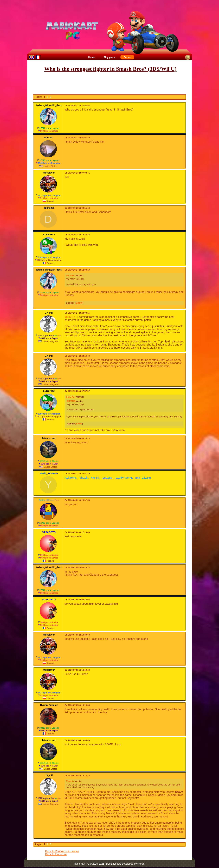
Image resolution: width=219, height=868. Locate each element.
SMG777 (71, 397)
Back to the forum (56, 854)
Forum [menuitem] (127, 57)
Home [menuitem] (92, 57)
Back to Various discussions (62, 851)
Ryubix (70, 781)
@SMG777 (71, 317)
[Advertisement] (109, 83)
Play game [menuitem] (109, 57)
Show (79, 303)
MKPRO (71, 275)
